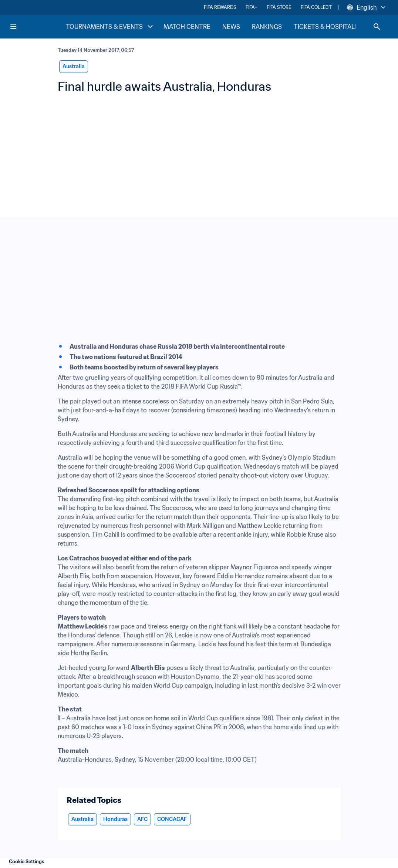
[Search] (377, 27)
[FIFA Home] (37, 27)
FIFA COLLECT (316, 7)
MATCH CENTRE (187, 27)
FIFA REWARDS (220, 7)
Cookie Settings (27, 862)
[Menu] (13, 27)
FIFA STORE (279, 7)
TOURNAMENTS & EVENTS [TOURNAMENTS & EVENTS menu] (110, 27)
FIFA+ (251, 7)
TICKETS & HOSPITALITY (329, 27)
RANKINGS (267, 27)
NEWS (231, 27)
